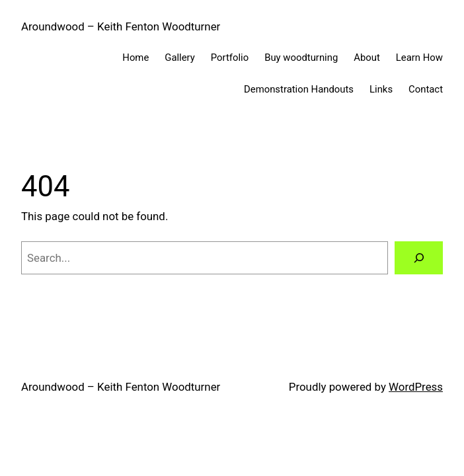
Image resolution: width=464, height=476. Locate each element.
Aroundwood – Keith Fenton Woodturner (121, 26)
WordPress (416, 387)
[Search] (419, 258)
